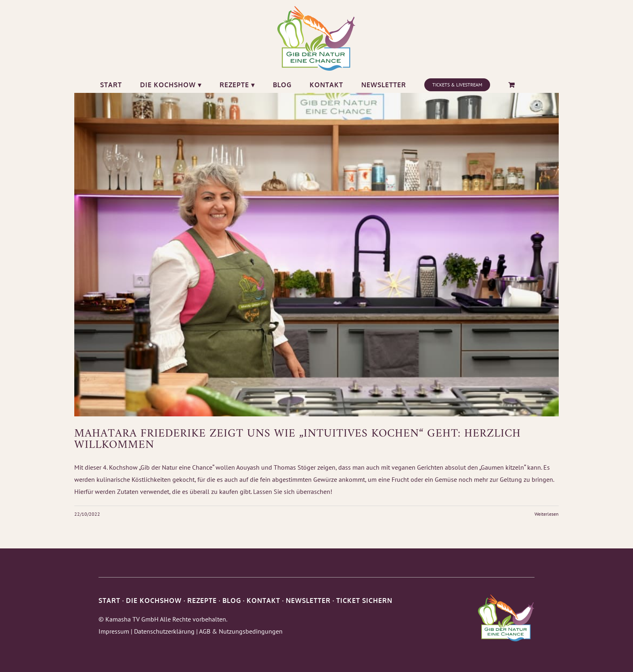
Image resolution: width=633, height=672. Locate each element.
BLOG (232, 601)
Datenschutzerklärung (164, 631)
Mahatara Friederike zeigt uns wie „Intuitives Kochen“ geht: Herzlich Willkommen (298, 440)
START (109, 601)
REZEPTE (202, 601)
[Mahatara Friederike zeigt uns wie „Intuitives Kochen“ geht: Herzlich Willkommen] (316, 255)
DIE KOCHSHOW (154, 601)
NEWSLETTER (308, 601)
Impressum (114, 631)
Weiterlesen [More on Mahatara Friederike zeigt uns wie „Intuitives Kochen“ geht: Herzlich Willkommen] (547, 514)
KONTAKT (263, 601)
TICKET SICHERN (364, 601)
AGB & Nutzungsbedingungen (241, 631)
